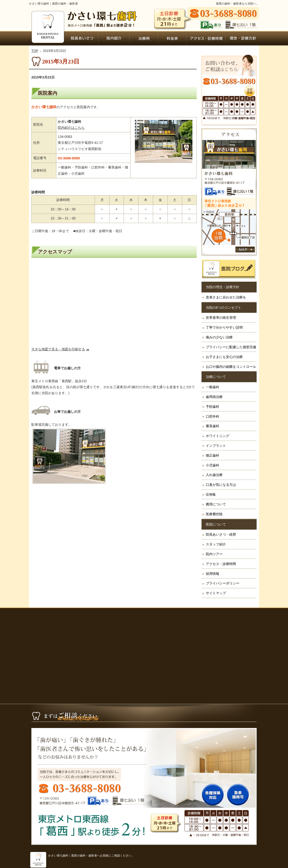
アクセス (114, 304)
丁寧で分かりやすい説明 (224, 327)
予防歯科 (213, 407)
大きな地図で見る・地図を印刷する (58, 349)
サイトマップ (216, 593)
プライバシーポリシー (223, 583)
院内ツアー (214, 554)
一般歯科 (213, 387)
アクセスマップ (55, 252)
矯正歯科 (213, 455)
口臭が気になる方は (221, 485)
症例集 (211, 494)
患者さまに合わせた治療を (226, 297)
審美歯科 (213, 426)
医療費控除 (214, 514)
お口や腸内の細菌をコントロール (231, 367)
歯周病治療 (214, 397)
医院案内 (48, 93)
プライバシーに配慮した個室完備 (231, 347)
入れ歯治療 (214, 475)
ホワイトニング (218, 436)
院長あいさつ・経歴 (221, 534)
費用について (216, 504)
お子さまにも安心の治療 (224, 357)
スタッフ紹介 (216, 544)
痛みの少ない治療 (219, 337)
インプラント (216, 446)
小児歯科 (213, 465)
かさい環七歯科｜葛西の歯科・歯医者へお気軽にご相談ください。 (91, 856)
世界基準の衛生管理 (221, 318)
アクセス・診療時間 (221, 564)
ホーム (47, 38)
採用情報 (213, 574)
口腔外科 (213, 416)
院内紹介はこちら (71, 128)
